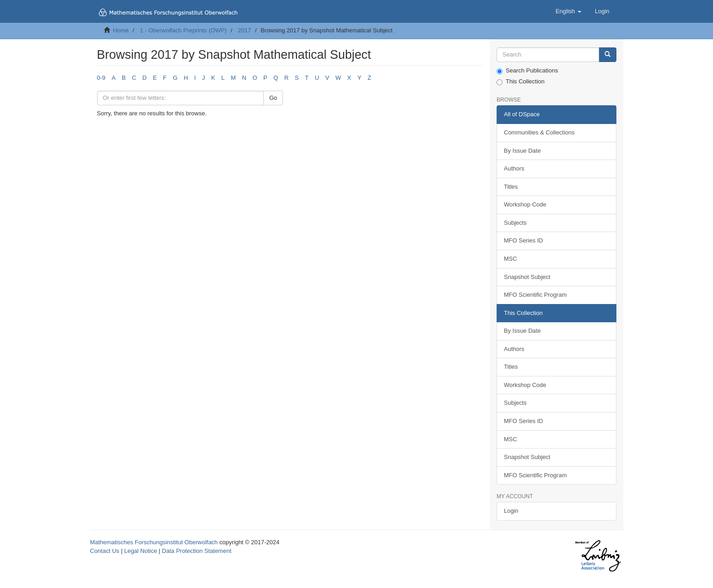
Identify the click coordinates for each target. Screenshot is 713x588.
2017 (244, 30)
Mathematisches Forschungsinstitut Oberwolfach (154, 542)
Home (121, 30)
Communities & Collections (539, 132)
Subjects (515, 223)
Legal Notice (140, 551)
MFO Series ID (523, 240)
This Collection (521, 82)
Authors (514, 168)
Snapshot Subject (527, 277)
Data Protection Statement (196, 551)
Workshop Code (525, 204)
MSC (510, 259)
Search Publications (527, 71)
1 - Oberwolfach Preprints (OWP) (183, 30)
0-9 (101, 78)
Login (511, 511)
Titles (511, 187)
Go (273, 98)
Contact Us (105, 551)
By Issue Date (522, 151)
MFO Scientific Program (535, 295)
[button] (568, 11)
